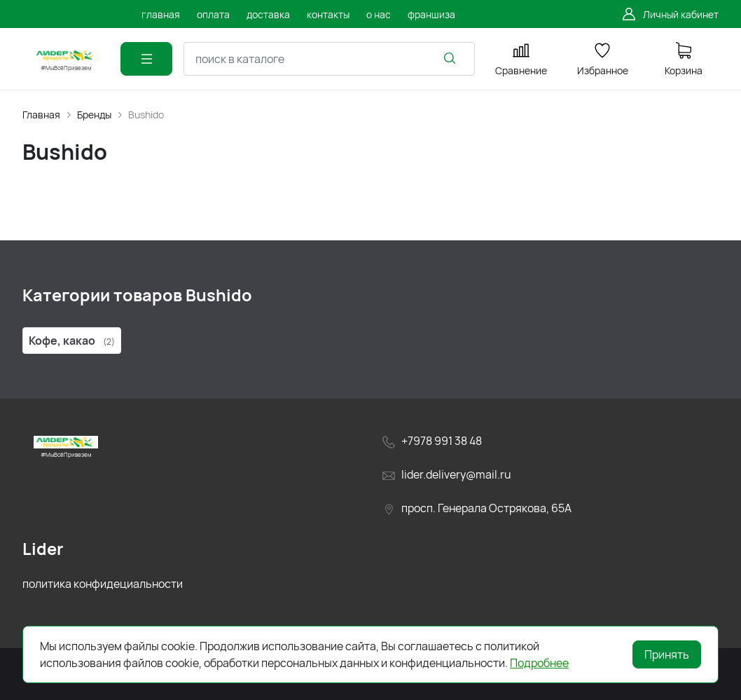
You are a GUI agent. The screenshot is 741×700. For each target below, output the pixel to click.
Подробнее (539, 663)
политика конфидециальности (103, 584)
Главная (41, 115)
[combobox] (329, 59)
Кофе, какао (72, 341)
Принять (667, 654)
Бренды (94, 115)
